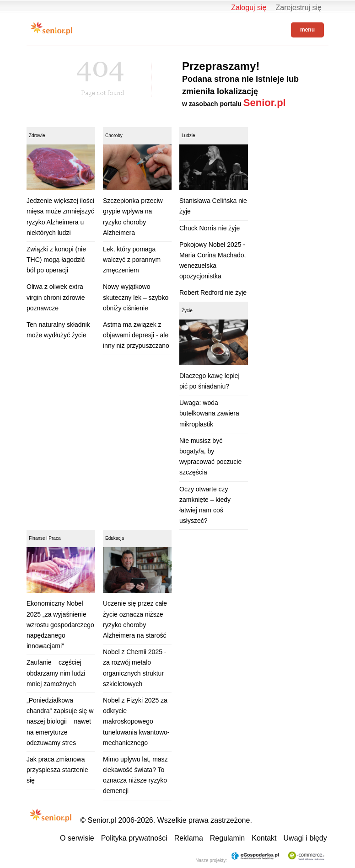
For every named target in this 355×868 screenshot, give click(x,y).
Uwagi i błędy (305, 838)
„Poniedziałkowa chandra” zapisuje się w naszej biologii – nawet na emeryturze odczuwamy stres (60, 722)
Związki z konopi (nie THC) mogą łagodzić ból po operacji (56, 260)
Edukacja (115, 538)
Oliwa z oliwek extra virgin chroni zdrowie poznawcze (56, 297)
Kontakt (264, 838)
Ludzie (188, 136)
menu (307, 30)
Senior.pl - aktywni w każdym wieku (52, 28)
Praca (54, 538)
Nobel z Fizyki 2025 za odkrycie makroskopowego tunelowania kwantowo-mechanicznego (136, 722)
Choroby (114, 136)
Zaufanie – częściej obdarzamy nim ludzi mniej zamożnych (56, 673)
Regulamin (227, 838)
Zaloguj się (249, 8)
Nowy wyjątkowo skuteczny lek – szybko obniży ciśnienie (136, 297)
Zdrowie (37, 136)
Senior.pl (265, 103)
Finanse (37, 538)
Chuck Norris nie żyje (210, 228)
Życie (187, 311)
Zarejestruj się (299, 8)
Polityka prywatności (134, 838)
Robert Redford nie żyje (213, 293)
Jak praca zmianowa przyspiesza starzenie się (57, 770)
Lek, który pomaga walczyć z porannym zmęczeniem (132, 260)
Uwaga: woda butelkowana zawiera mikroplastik (209, 413)
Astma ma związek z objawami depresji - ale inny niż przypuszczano (136, 335)
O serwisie (77, 838)
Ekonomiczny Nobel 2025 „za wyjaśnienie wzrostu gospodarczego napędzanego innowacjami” (60, 625)
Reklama (189, 838)
